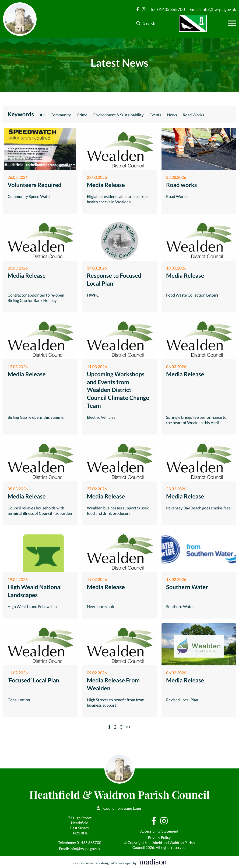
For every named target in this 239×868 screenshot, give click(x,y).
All (42, 115)
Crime (82, 115)
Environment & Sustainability (118, 115)
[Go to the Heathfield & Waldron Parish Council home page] (20, 19)
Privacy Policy (159, 838)
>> (128, 727)
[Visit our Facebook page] (138, 9)
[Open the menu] (232, 23)
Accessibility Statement (159, 831)
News (172, 115)
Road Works (193, 115)
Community (61, 115)
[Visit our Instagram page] (144, 9)
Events (155, 115)
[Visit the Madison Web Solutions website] (119, 862)
